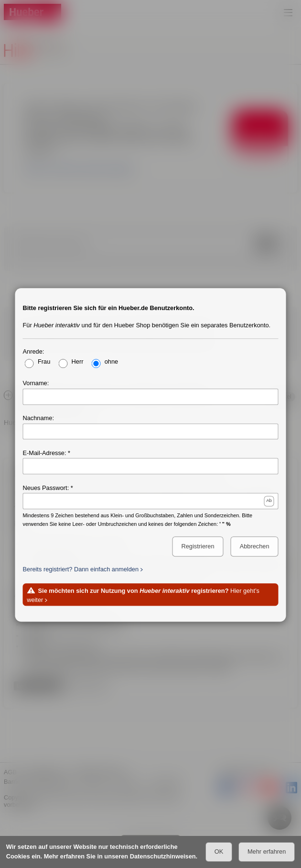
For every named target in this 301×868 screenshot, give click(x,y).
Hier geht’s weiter (143, 595)
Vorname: (36, 383)
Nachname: (38, 418)
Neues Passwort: (46, 488)
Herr (78, 362)
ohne (111, 362)
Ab (269, 501)
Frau (44, 362)
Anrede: (34, 351)
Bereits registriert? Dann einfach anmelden (81, 569)
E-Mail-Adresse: (45, 453)
